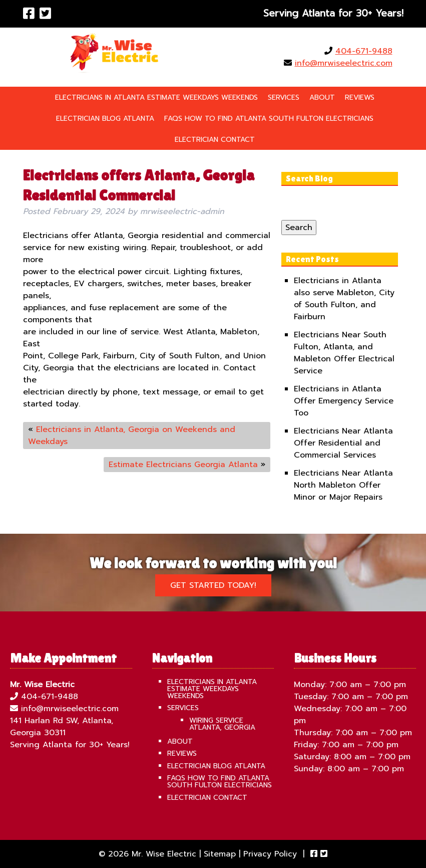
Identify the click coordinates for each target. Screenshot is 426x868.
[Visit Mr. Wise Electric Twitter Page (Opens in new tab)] (45, 14)
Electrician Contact (215, 140)
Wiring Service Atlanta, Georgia (222, 724)
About (322, 97)
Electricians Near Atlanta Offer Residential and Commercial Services (343, 443)
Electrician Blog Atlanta (105, 119)
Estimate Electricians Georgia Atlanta (183, 465)
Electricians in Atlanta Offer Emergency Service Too (344, 401)
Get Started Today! (213, 585)
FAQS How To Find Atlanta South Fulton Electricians (269, 119)
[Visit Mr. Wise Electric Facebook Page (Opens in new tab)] (29, 14)
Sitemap (220, 854)
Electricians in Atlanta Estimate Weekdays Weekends (156, 97)
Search (299, 228)
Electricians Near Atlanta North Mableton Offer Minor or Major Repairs (343, 485)
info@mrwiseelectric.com (344, 63)
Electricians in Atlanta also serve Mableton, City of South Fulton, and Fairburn (344, 299)
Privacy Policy (270, 854)
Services (284, 97)
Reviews (360, 97)
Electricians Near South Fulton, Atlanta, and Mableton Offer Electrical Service (344, 353)
